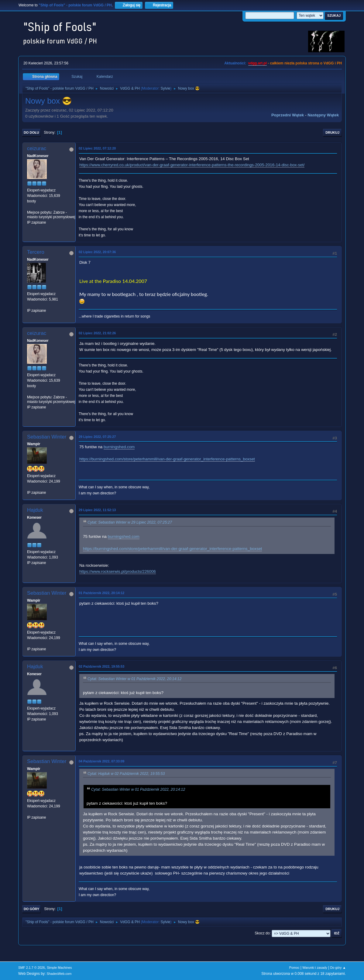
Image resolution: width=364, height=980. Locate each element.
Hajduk (35, 510)
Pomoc (294, 968)
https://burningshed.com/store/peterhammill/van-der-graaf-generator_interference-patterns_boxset (167, 459)
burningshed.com (119, 447)
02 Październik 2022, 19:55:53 (101, 666)
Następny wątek (323, 115)
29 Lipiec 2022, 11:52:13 (97, 510)
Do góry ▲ (338, 968)
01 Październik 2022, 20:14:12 (101, 593)
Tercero (36, 252)
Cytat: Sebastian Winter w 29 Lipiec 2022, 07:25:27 (130, 523)
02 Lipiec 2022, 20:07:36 (97, 252)
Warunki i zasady (315, 968)
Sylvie (166, 88)
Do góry (32, 909)
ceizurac (37, 148)
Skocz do (262, 933)
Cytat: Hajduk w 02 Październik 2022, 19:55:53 (126, 774)
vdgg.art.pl (258, 63)
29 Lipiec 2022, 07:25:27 (97, 437)
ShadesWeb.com (59, 974)
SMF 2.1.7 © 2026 (32, 968)
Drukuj (332, 132)
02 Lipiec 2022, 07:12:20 (97, 148)
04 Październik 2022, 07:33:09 (101, 761)
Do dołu (31, 132)
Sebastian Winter (47, 437)
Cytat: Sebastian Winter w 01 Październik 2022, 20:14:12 (134, 679)
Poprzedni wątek (288, 115)
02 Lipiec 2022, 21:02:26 (97, 333)
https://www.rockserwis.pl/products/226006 (118, 571)
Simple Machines (59, 968)
